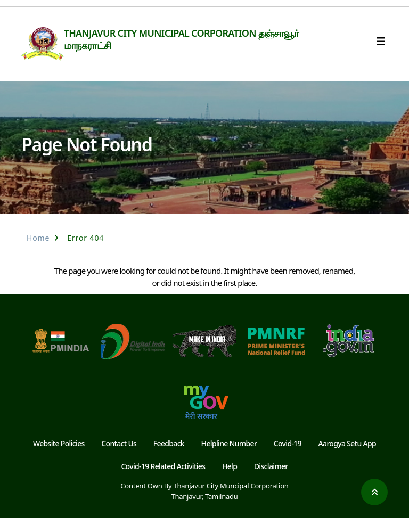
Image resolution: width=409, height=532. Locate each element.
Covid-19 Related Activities (163, 480)
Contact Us (119, 458)
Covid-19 (288, 458)
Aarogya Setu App (347, 458)
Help (230, 480)
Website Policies (59, 458)
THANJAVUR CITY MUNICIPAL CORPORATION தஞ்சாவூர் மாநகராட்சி (199, 39)
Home (38, 252)
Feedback (169, 458)
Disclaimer (271, 480)
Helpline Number (229, 458)
